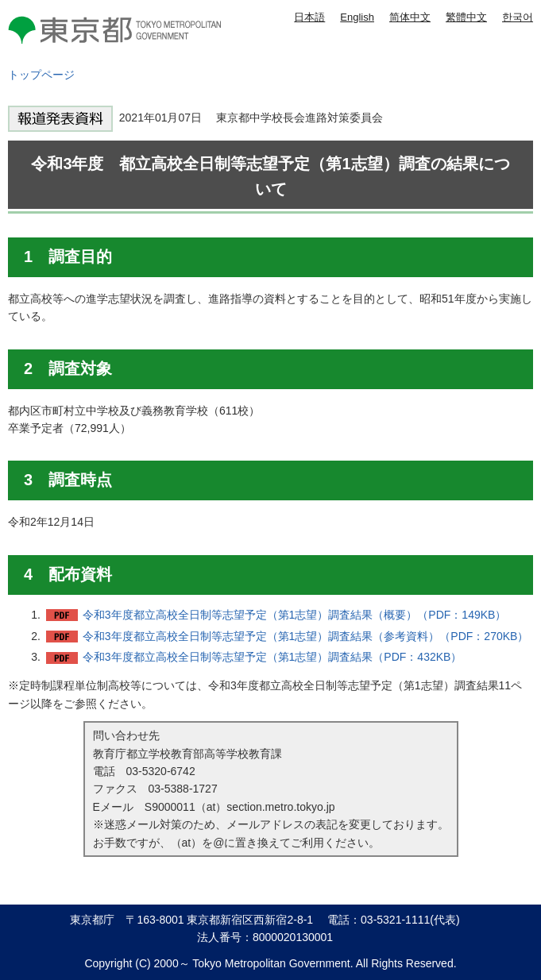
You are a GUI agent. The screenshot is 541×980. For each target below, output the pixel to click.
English (357, 17)
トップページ (41, 75)
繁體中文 (466, 17)
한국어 (518, 17)
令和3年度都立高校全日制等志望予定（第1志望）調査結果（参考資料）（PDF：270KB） (306, 636)
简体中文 (410, 17)
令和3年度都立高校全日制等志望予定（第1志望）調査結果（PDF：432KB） (272, 657)
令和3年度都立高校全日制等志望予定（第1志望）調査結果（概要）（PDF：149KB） (295, 615)
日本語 (309, 17)
